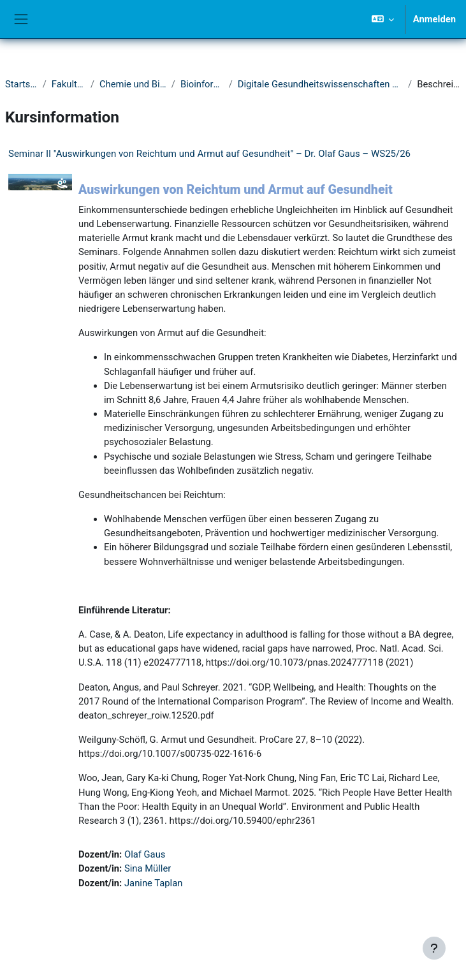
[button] (382, 19)
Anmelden (434, 19)
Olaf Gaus (145, 854)
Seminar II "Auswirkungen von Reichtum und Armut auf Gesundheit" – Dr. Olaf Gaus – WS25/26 (209, 154)
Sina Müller (148, 868)
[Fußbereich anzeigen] (434, 948)
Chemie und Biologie (133, 84)
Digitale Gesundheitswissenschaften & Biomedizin (320, 84)
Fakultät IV (69, 84)
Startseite (21, 84)
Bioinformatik (202, 84)
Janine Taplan (153, 883)
